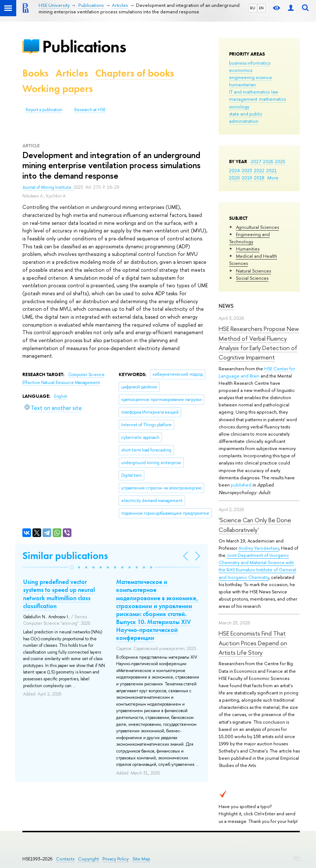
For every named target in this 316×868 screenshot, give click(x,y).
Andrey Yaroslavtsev (259, 548)
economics (241, 70)
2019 (247, 178)
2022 (259, 170)
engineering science (251, 77)
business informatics (250, 63)
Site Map (141, 859)
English (61, 396)
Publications (84, 46)
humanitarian (242, 84)
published (241, 485)
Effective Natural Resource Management (61, 383)
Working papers (58, 89)
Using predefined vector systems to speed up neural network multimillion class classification (59, 594)
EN (261, 8)
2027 (256, 161)
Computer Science (86, 375)
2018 (259, 178)
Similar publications (65, 556)
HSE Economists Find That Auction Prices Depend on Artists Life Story (253, 643)
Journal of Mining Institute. (48, 187)
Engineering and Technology (249, 238)
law (275, 92)
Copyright (88, 859)
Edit (297, 858)
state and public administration (246, 117)
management (243, 99)
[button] (72, 567)
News (226, 306)
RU (253, 8)
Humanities (248, 249)
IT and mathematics (249, 92)
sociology (239, 106)
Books (35, 73)
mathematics (272, 99)
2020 (234, 178)
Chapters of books (135, 73)
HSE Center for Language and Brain (257, 372)
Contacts (65, 859)
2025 (280, 161)
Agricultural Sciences (257, 227)
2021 (271, 170)
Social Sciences (252, 278)
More (273, 178)
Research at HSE (90, 110)
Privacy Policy (116, 859)
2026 (268, 161)
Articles (72, 73)
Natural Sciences (253, 271)
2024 (234, 170)
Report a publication (44, 110)
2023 (247, 170)
